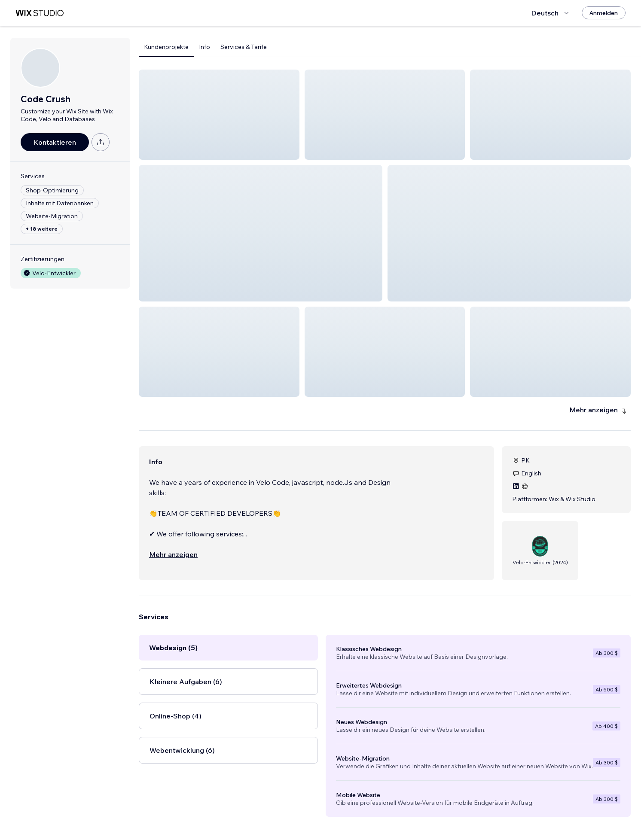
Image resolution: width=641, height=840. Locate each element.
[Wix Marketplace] (40, 13)
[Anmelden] (604, 13)
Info (205, 47)
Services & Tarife (244, 47)
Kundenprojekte (166, 47)
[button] (219, 115)
